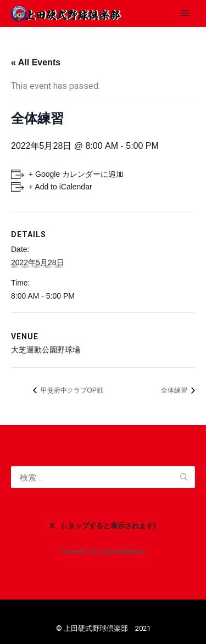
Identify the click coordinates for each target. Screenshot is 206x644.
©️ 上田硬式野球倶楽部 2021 (103, 628)
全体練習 (175, 390)
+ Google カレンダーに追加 (76, 174)
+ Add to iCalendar (60, 187)
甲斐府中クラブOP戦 (71, 390)
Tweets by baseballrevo (103, 551)
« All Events (36, 62)
